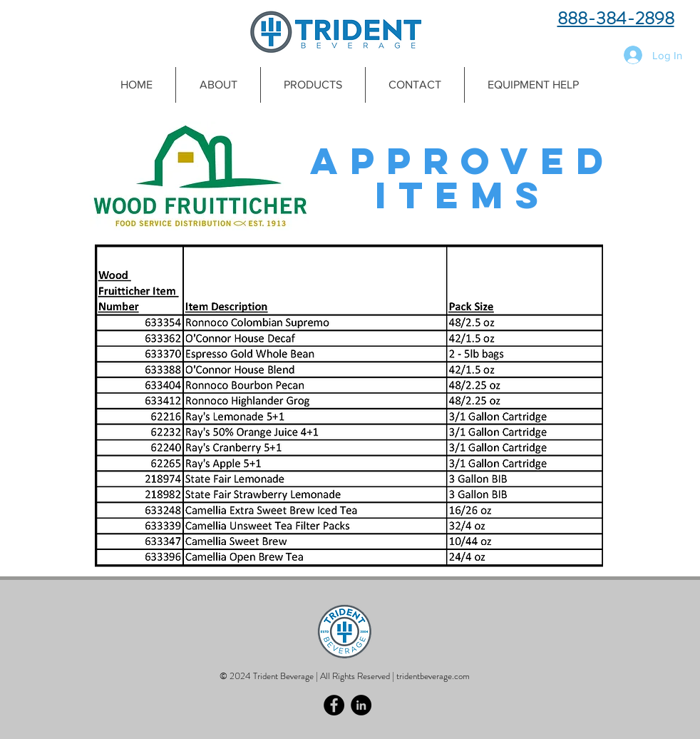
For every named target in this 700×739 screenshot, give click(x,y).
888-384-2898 (616, 19)
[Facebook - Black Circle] (334, 705)
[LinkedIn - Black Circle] (361, 705)
